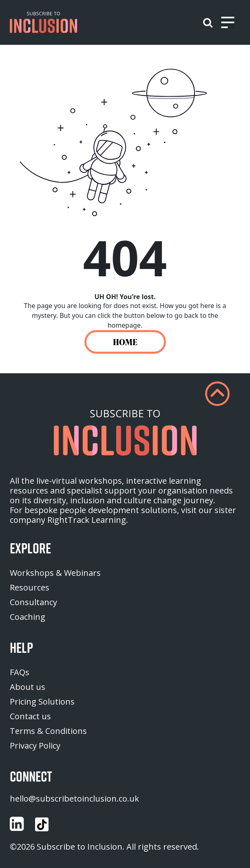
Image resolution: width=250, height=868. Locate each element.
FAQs (20, 672)
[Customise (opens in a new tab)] (17, 824)
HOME (125, 342)
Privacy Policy (35, 746)
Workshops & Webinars (55, 573)
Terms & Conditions (48, 731)
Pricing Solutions (42, 702)
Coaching (28, 617)
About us (28, 687)
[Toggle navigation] (228, 22)
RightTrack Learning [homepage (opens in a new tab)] (87, 520)
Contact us (30, 716)
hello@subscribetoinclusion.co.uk (74, 799)
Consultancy (33, 602)
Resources (30, 587)
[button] (43, 22)
